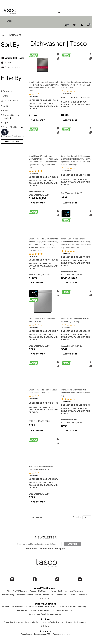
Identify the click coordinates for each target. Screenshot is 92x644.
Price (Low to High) (13, 67)
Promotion (8, 622)
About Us (11, 591)
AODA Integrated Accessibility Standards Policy (36, 591)
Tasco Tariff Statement (62, 610)
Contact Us (82, 595)
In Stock (8, 63)
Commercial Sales (33, 622)
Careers (72, 595)
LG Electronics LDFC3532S (76, 331)
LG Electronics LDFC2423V (76, 405)
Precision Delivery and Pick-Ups (42, 607)
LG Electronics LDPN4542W (44, 479)
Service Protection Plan (40, 610)
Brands (69, 622)
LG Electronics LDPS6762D (76, 98)
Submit (73, 544)
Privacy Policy (8, 595)
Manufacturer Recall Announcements (45, 614)
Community (61, 595)
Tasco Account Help (61, 634)
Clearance (18, 622)
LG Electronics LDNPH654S (76, 175)
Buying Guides (80, 622)
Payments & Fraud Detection (29, 595)
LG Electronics (9, 101)
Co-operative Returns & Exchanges (73, 607)
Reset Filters (12, 142)
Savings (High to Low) (15, 58)
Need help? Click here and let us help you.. (46, 549)
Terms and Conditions (74, 591)
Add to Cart (38, 120)
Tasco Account (27, 634)
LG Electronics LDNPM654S (76, 257)
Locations (45, 599)
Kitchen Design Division (53, 622)
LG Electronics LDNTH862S (44, 260)
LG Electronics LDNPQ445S (44, 403)
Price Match (48, 595)
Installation (22, 610)
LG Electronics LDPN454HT (43, 331)
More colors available (37, 192)
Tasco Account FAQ (42, 634)
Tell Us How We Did (19, 607)
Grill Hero (45, 626)
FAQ (60, 591)
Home (3, 35)
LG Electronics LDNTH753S (43, 177)
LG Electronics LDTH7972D (43, 100)
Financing (6, 607)
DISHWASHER (15, 35)
